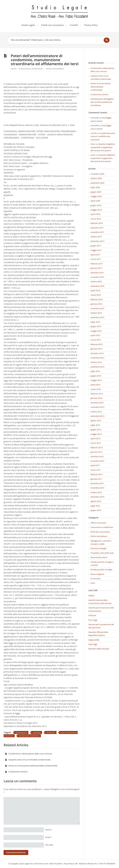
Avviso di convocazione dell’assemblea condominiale (31, 766)
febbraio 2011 (97, 474)
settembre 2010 (97, 497)
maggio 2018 (96, 210)
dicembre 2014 (97, 353)
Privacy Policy (91, 25)
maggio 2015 (96, 331)
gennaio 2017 (96, 268)
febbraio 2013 (97, 448)
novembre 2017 (97, 232)
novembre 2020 (97, 174)
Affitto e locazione (98, 523)
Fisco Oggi (93, 620)
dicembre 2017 (97, 228)
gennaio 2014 (96, 398)
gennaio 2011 (96, 479)
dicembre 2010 (97, 483)
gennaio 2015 (96, 349)
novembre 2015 (97, 308)
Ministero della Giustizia (99, 649)
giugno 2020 (96, 192)
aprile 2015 (95, 335)
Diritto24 (92, 615)
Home (14, 69)
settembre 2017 (97, 241)
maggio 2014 (96, 380)
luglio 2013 (95, 425)
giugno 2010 (96, 510)
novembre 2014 (97, 358)
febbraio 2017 (97, 264)
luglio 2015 (95, 322)
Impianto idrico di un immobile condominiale (28, 760)
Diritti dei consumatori (100, 532)
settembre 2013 (97, 416)
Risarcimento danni (99, 557)
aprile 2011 (95, 465)
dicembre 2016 (97, 273)
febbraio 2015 (97, 344)
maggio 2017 (96, 250)
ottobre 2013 (96, 412)
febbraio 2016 (97, 299)
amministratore (21, 732)
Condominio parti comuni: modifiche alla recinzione (103, 136)
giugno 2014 (96, 376)
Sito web (49, 845)
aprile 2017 (95, 255)
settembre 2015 (97, 317)
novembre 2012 (97, 461)
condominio (51, 732)
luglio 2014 (95, 371)
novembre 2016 (97, 277)
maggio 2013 (96, 434)
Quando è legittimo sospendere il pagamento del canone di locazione (103, 147)
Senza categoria (97, 574)
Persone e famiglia (99, 548)
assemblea (37, 732)
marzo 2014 (96, 389)
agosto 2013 (96, 420)
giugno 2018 (96, 205)
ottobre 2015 (96, 313)
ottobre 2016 (96, 281)
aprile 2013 (95, 439)
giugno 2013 (96, 429)
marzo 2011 (96, 470)
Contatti (74, 25)
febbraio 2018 (97, 223)
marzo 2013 (96, 443)
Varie (93, 583)
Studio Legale (28, 25)
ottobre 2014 (96, 362)
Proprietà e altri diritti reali (102, 553)
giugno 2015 (96, 326)
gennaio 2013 (96, 452)
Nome (49, 830)
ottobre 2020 (96, 178)
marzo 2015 (96, 340)
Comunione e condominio (31, 69)
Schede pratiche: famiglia (102, 570)
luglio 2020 (95, 187)
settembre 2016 (97, 286)
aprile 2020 (95, 201)
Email (48, 837)
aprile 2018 (95, 214)
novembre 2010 (97, 488)
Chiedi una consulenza (52, 25)
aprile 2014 (95, 385)
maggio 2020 (96, 196)
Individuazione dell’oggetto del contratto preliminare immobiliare (102, 102)
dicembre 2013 (97, 403)
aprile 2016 (95, 290)
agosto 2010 (96, 501)
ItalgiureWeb (94, 640)
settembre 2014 (97, 367)
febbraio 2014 (97, 394)
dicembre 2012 (97, 457)
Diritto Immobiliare (55, 69)
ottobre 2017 (96, 237)
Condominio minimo (16, 772)
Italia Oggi (93, 644)
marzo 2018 (96, 219)
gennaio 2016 (96, 304)
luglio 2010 (95, 506)
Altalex (91, 596)
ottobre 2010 (96, 492)
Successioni (96, 579)
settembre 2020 (97, 183)
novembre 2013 (97, 407)
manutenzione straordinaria (29, 736)
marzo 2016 (96, 295)
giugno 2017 (96, 246)
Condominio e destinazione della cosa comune (28, 754)
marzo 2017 (96, 259)
